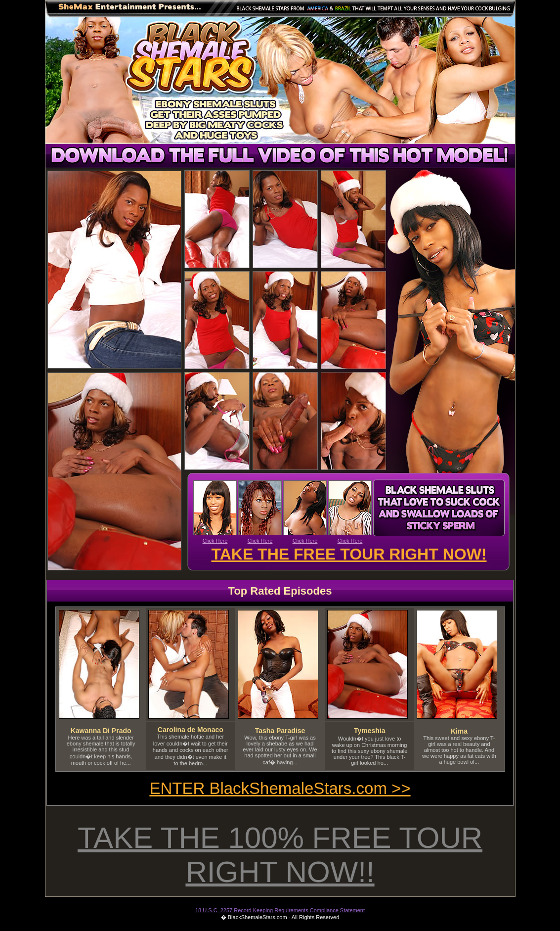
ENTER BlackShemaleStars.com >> (280, 788)
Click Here (215, 541)
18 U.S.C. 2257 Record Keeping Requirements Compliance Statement (280, 910)
